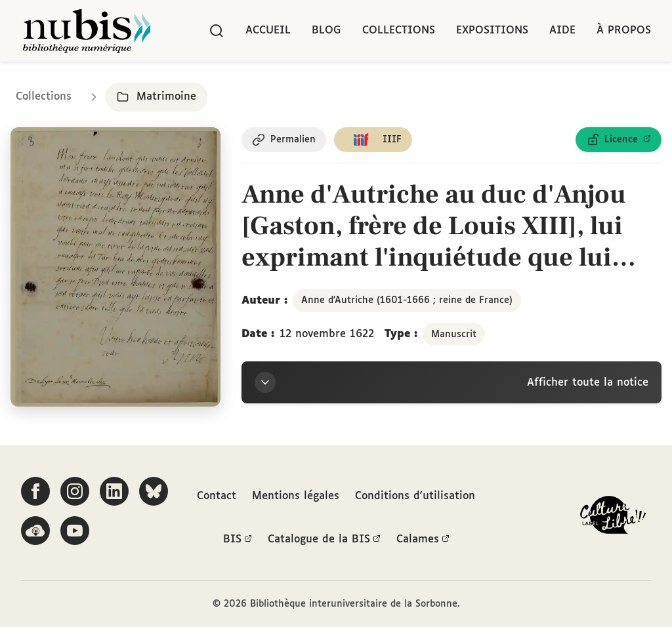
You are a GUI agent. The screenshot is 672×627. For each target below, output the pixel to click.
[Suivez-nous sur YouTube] (75, 531)
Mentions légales (296, 496)
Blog (326, 30)
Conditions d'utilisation (415, 496)
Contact (217, 496)
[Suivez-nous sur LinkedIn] (114, 491)
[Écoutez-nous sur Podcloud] (35, 531)
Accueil (268, 30)
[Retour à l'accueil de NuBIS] (87, 31)
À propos (624, 30)
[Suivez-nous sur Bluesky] (154, 491)
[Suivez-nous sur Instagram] (75, 491)
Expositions (492, 30)
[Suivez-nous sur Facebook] (35, 491)
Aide (562, 30)
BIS (238, 540)
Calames (423, 540)
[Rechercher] (217, 31)
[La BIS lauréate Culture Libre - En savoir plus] (613, 518)
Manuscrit (454, 334)
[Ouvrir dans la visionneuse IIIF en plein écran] (115, 267)
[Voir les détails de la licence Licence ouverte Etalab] (619, 140)
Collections (399, 30)
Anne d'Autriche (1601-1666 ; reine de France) (407, 300)
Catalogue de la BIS (324, 540)
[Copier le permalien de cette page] (284, 140)
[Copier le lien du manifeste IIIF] (373, 140)
